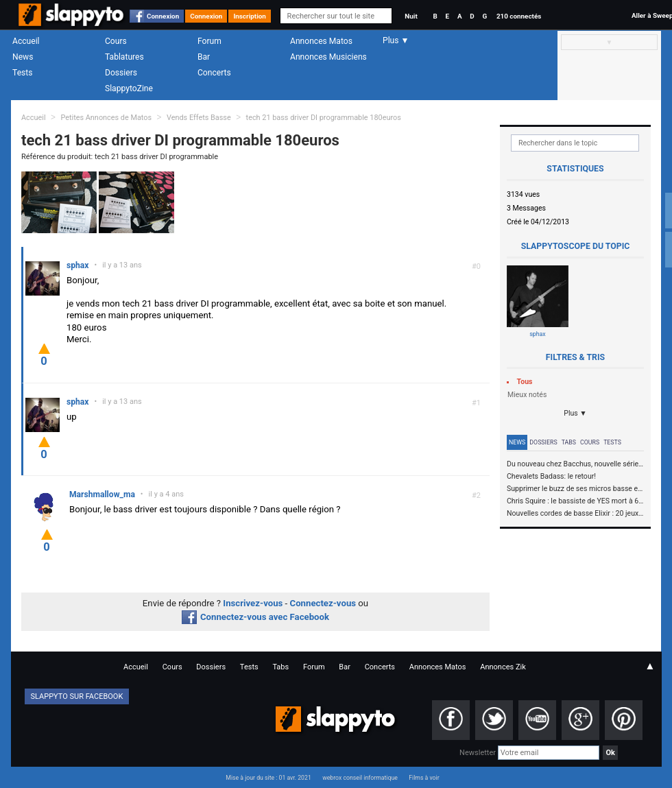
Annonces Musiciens (328, 57)
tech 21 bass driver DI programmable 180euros (324, 118)
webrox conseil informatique (360, 778)
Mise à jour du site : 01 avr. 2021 (268, 778)
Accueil (26, 41)
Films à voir (424, 778)
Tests (22, 73)
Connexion (163, 16)
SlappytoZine (129, 88)
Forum (209, 41)
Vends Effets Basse (199, 118)
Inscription (250, 16)
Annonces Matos (321, 41)
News (23, 57)
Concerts (214, 73)
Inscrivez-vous (253, 603)
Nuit (411, 16)
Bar (204, 57)
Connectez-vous (323, 603)
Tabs (569, 442)
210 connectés (519, 16)
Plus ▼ (575, 413)
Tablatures (124, 57)
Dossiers (121, 73)
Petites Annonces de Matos (106, 118)
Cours (116, 41)
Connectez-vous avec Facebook (255, 617)
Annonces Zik (503, 667)
